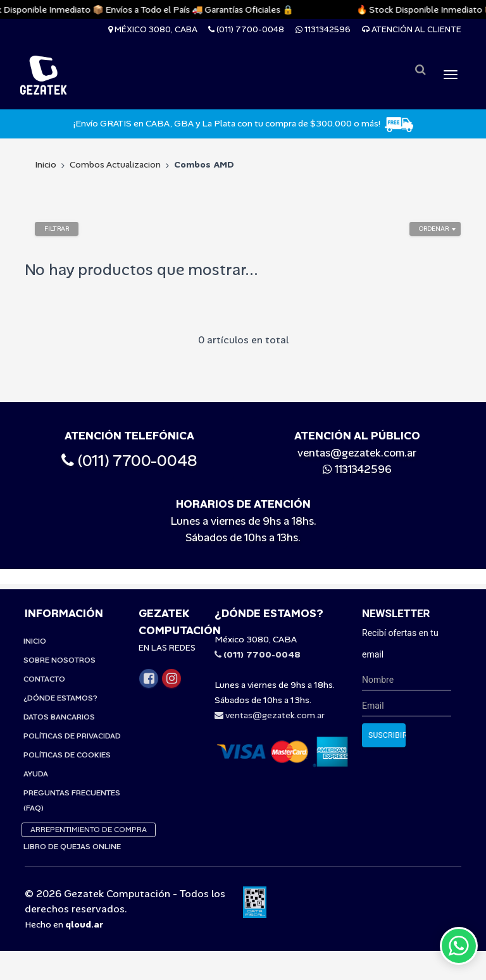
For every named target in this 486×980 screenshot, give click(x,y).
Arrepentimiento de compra (89, 814)
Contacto (44, 664)
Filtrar (57, 229)
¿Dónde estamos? (60, 683)
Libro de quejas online (72, 831)
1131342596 (323, 29)
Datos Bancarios (59, 702)
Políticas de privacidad (72, 721)
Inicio (46, 164)
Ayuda (36, 759)
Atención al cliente (412, 29)
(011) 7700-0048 (246, 29)
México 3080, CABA (153, 29)
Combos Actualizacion (115, 164)
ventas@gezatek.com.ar (357, 453)
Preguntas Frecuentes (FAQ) (72, 785)
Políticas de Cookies (67, 740)
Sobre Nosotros (59, 645)
